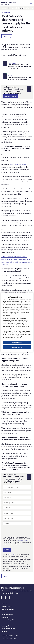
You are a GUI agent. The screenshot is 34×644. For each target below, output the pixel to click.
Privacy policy (6, 626)
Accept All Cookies (17, 347)
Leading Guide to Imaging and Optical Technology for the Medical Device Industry (20, 79)
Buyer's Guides (6, 12)
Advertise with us (7, 606)
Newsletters (5, 617)
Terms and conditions (8, 629)
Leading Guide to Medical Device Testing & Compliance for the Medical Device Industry (20, 66)
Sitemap (4, 631)
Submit (7, 550)
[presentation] (16, 531)
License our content (8, 609)
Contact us (5, 612)
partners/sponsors (24, 540)
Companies (4, 8)
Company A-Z (13, 8)
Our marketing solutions (9, 620)
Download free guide (10, 96)
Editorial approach (7, 614)
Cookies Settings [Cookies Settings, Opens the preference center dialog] (17, 342)
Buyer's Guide (12, 63)
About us (4, 604)
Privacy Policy (12, 554)
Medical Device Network (18, 164)
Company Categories (23, 8)
